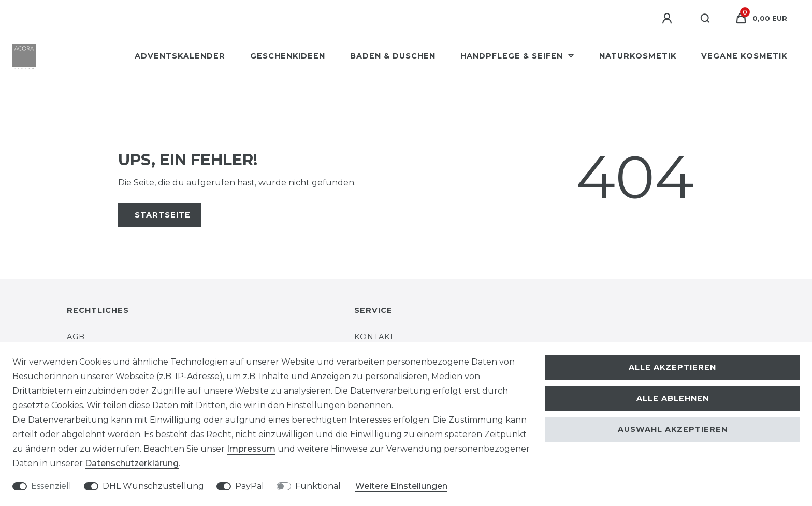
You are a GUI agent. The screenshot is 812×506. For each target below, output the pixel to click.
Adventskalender (180, 56)
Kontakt (374, 337)
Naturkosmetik (638, 56)
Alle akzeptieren (672, 367)
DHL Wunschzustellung (153, 486)
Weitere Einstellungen (401, 486)
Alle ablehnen (673, 398)
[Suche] (706, 19)
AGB (76, 337)
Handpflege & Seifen (513, 56)
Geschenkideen (288, 56)
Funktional (318, 486)
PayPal (250, 486)
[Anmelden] (669, 19)
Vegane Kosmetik (744, 56)
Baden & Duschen (393, 56)
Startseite (163, 215)
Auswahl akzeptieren (673, 429)
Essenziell (51, 486)
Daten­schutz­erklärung (132, 463)
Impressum (251, 449)
